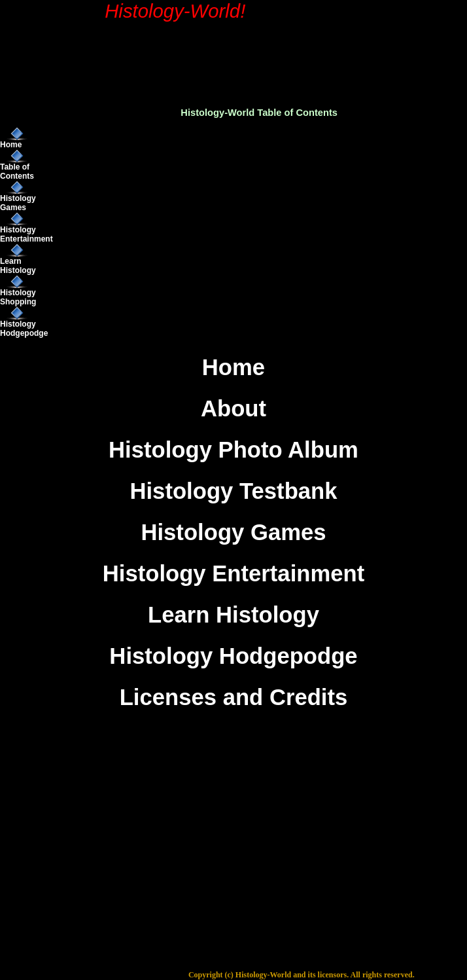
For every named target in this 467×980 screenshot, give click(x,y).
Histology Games (18, 203)
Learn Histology (18, 266)
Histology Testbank (233, 491)
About (233, 408)
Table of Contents (17, 172)
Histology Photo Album (233, 450)
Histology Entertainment (26, 234)
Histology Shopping (18, 297)
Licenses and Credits (234, 697)
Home (11, 145)
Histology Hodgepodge (24, 329)
